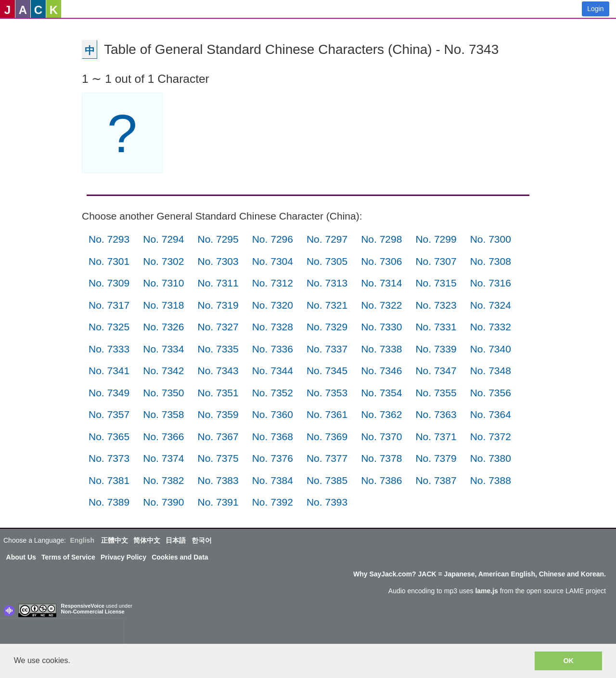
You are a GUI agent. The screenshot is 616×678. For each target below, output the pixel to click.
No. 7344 (273, 371)
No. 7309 (109, 283)
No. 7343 (218, 371)
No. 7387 (436, 480)
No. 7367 (218, 437)
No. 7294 (163, 239)
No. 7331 (436, 327)
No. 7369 (327, 437)
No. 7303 (218, 261)
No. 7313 (327, 283)
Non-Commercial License (93, 612)
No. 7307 (436, 261)
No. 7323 (436, 305)
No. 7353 (327, 393)
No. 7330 (381, 327)
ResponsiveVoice (83, 606)
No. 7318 (163, 305)
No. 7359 (218, 414)
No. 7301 (109, 261)
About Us (21, 557)
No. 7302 (163, 261)
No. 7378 (381, 458)
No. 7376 (273, 458)
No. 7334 (163, 349)
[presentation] (62, 633)
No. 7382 (163, 480)
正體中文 (115, 540)
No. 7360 (273, 414)
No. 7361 (327, 414)
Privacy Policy (123, 557)
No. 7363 (436, 414)
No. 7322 (381, 305)
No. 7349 (109, 393)
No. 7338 (381, 349)
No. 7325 (109, 327)
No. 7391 (218, 502)
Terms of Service (68, 557)
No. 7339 (436, 349)
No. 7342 (163, 371)
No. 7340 (491, 349)
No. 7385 (327, 480)
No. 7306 (381, 261)
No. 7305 (327, 261)
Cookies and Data (180, 557)
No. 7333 (109, 349)
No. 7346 (381, 371)
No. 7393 (327, 502)
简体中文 (147, 540)
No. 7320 (273, 305)
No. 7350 (163, 393)
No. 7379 (436, 458)
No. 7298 (381, 239)
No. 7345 (327, 371)
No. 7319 (218, 305)
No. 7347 (436, 371)
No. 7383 (218, 480)
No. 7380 (491, 458)
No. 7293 (109, 239)
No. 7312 (273, 283)
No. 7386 (381, 480)
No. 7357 (109, 414)
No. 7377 (327, 458)
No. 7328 (273, 327)
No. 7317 (109, 305)
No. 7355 (436, 393)
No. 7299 (436, 239)
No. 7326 (163, 327)
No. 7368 (273, 437)
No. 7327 (218, 327)
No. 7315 (436, 283)
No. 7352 (273, 393)
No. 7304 (273, 261)
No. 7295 (218, 239)
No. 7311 (218, 283)
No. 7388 (491, 480)
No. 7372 (491, 437)
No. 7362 (381, 414)
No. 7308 (491, 261)
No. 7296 (273, 239)
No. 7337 (327, 349)
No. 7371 (436, 437)
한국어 (202, 540)
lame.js (486, 591)
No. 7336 (273, 349)
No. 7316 (491, 283)
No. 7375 (218, 458)
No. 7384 (273, 480)
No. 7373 (109, 458)
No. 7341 (109, 371)
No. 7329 (327, 327)
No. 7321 (327, 305)
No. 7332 (491, 327)
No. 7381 (109, 480)
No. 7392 (273, 502)
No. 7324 (491, 305)
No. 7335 (218, 349)
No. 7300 (491, 239)
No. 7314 (381, 283)
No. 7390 (163, 502)
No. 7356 (491, 393)
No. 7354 (381, 393)
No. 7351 (218, 393)
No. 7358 (163, 414)
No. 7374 (163, 458)
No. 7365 (109, 437)
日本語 (176, 540)
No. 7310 (163, 283)
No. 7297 (327, 239)
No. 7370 (381, 437)
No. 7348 (491, 371)
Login (595, 9)
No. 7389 (109, 502)
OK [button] (568, 661)
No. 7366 (163, 437)
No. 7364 (491, 414)
